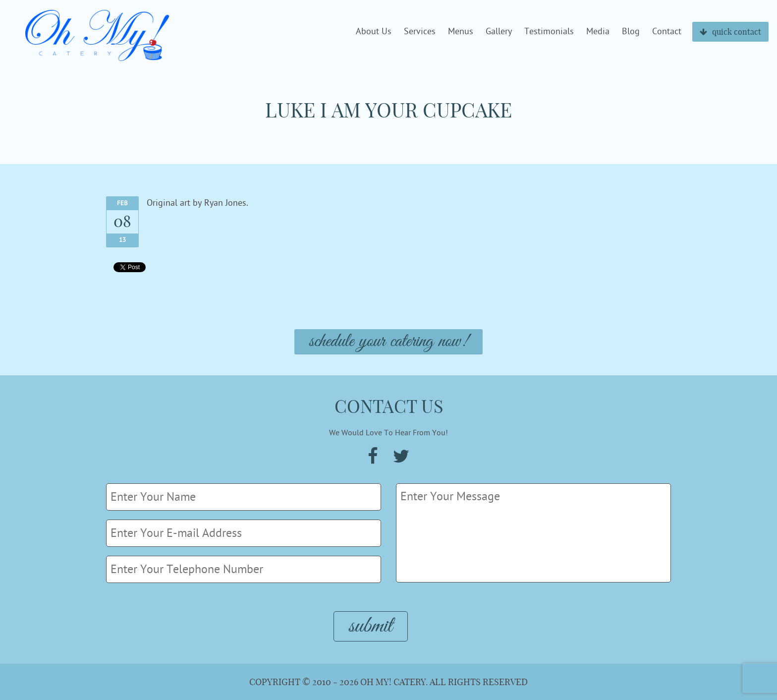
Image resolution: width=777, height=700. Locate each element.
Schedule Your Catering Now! (388, 342)
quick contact (730, 32)
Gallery (499, 32)
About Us (374, 32)
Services (420, 32)
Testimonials (549, 32)
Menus (461, 32)
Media (598, 32)
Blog (631, 32)
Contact (667, 32)
